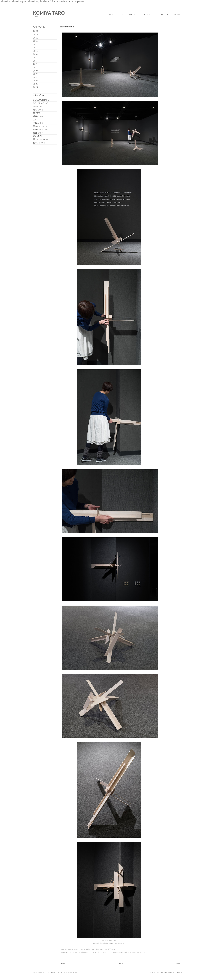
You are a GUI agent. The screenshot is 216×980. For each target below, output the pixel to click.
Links (177, 15)
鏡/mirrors (39, 143)
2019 (35, 71)
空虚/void (38, 123)
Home (121, 964)
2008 (36, 35)
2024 (35, 87)
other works (40, 103)
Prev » (179, 964)
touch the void (67, 27)
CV (122, 15)
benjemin (179, 973)
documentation (42, 100)
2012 (35, 48)
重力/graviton (41, 139)
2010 (35, 41)
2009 (36, 38)
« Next (63, 964)
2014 (35, 54)
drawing (148, 15)
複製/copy (38, 133)
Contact (163, 15)
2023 (36, 84)
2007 (35, 31)
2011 (35, 44)
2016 (35, 61)
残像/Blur (38, 116)
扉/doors (38, 110)
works (133, 15)
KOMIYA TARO (49, 13)
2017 (35, 64)
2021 (35, 77)
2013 (35, 51)
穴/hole (37, 120)
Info (112, 15)
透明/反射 (38, 136)
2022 (35, 81)
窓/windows (40, 126)
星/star (37, 113)
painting (38, 106)
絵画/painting (40, 130)
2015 (35, 58)
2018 (35, 68)
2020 (36, 74)
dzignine (163, 973)
